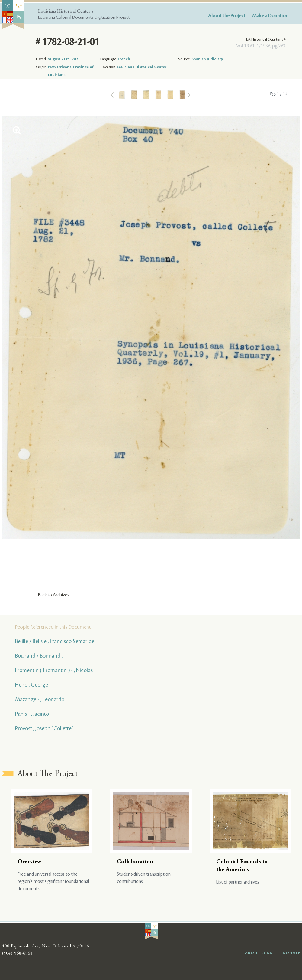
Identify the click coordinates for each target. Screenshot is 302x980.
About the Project (227, 16)
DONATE (292, 953)
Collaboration (135, 862)
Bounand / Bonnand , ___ (44, 656)
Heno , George (32, 685)
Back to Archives (54, 595)
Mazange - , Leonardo (40, 699)
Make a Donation (270, 16)
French (124, 59)
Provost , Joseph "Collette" (44, 728)
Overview (29, 862)
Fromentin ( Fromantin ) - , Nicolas (54, 670)
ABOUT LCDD (259, 953)
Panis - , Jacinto (32, 714)
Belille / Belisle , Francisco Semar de (55, 641)
